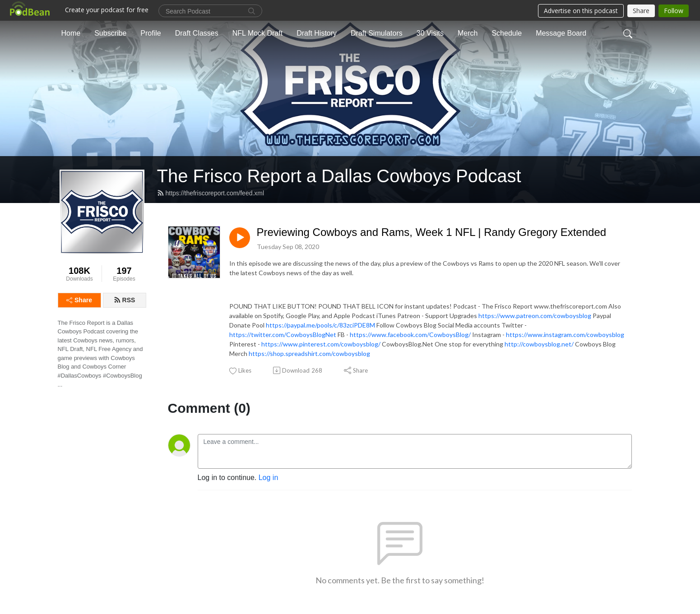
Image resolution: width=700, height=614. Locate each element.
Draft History (317, 33)
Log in (269, 478)
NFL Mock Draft (257, 33)
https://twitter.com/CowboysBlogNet (283, 335)
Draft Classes (197, 33)
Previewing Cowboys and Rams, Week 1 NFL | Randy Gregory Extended (432, 232)
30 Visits (430, 33)
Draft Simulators (377, 33)
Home (71, 33)
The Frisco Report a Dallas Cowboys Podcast (339, 176)
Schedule (507, 33)
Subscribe (110, 33)
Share (79, 300)
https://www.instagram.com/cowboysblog (565, 335)
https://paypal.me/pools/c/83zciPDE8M (320, 325)
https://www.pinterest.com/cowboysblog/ (321, 344)
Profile (151, 33)
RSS (125, 300)
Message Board (561, 33)
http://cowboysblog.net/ (539, 344)
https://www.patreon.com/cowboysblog (535, 316)
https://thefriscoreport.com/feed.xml (211, 193)
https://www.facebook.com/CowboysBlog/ (410, 335)
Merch (468, 33)
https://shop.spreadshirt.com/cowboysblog (309, 353)
